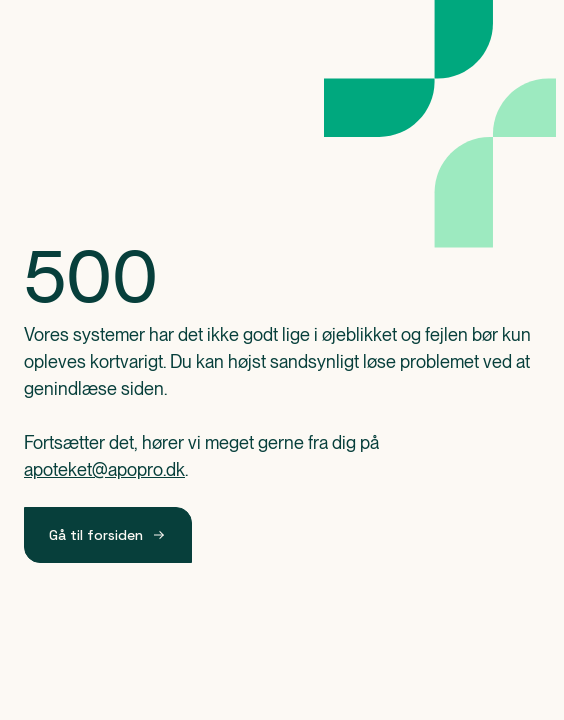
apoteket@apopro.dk (104, 469)
